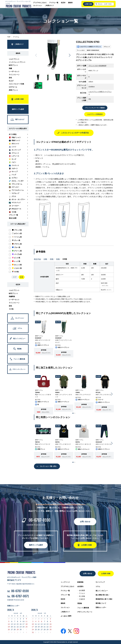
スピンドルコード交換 (16, 84)
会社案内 (80, 586)
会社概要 (82, 590)
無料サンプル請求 (36, 545)
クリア (15, 277)
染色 (10, 78)
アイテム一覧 (54, 3)
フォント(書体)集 (83, 608)
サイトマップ (100, 582)
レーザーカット (14, 71)
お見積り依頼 (88, 4)
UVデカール (13, 87)
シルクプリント (14, 59)
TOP (9, 37)
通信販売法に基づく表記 (104, 599)
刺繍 (10, 68)
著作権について (101, 603)
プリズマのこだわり (40, 3)
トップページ (65, 582)
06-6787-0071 (20, 596)
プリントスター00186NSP (97, 66)
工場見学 (82, 599)
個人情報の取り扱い (102, 595)
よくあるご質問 (66, 616)
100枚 (65, 259)
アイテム (16, 37)
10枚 (45, 259)
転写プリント (13, 65)
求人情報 (82, 596)
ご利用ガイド (49, 5)
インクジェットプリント (17, 62)
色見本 (63, 3)
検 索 (22, 277)
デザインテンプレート (85, 612)
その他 (11, 309)
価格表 (70, 3)
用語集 (80, 603)
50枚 (58, 259)
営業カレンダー (101, 607)
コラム (98, 586)
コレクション (38, 5)
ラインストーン (14, 75)
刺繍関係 (12, 296)
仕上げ (11, 81)
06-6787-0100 (39, 520)
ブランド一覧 (65, 595)
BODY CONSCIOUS (93, 50)
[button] (70, 55)
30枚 (52, 259)
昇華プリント (13, 90)
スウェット (107, 47)
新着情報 (80, 582)
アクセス (82, 593)
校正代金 (37, 259)
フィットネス (81, 50)
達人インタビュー (102, 591)
